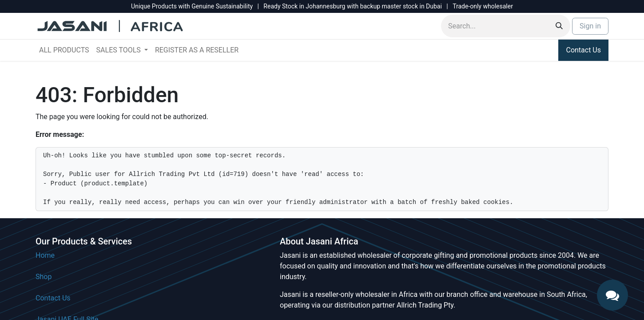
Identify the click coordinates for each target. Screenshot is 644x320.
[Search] (559, 26)
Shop (44, 277)
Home (45, 255)
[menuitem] (64, 50)
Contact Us (583, 50)
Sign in (590, 26)
